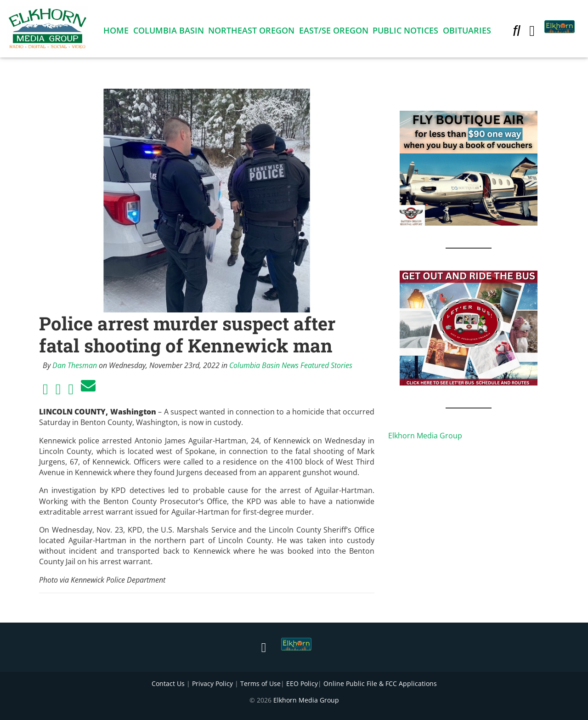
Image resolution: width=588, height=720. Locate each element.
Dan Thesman (75, 365)
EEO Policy (302, 683)
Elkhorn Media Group (425, 436)
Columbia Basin (169, 32)
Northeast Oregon (251, 32)
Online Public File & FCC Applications (380, 683)
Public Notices (405, 32)
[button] (516, 32)
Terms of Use (260, 683)
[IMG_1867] (469, 327)
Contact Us (168, 683)
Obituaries (467, 32)
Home (116, 32)
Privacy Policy (212, 683)
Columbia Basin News (264, 365)
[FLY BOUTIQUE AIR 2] (469, 167)
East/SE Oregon (334, 32)
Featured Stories (326, 365)
